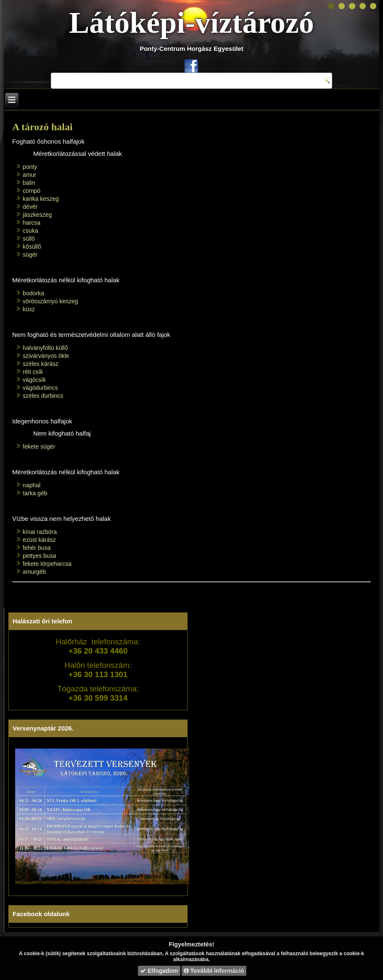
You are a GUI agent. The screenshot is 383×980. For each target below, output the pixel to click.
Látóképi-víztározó (191, 23)
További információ (214, 971)
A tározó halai (42, 127)
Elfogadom (159, 971)
